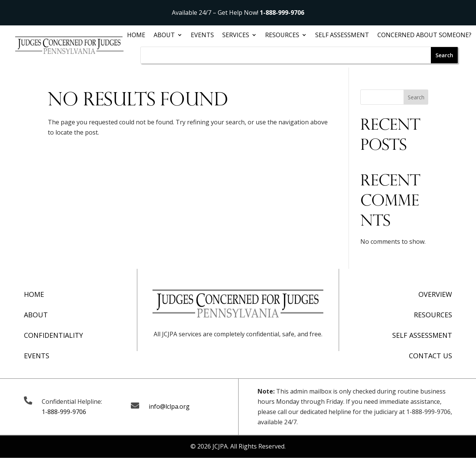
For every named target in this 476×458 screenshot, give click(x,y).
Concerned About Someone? (424, 36)
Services (236, 36)
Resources (282, 36)
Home (136, 36)
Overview (435, 294)
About (164, 36)
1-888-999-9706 (282, 13)
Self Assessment (342, 36)
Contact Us (430, 356)
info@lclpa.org (169, 406)
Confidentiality (53, 335)
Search (416, 97)
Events (202, 36)
